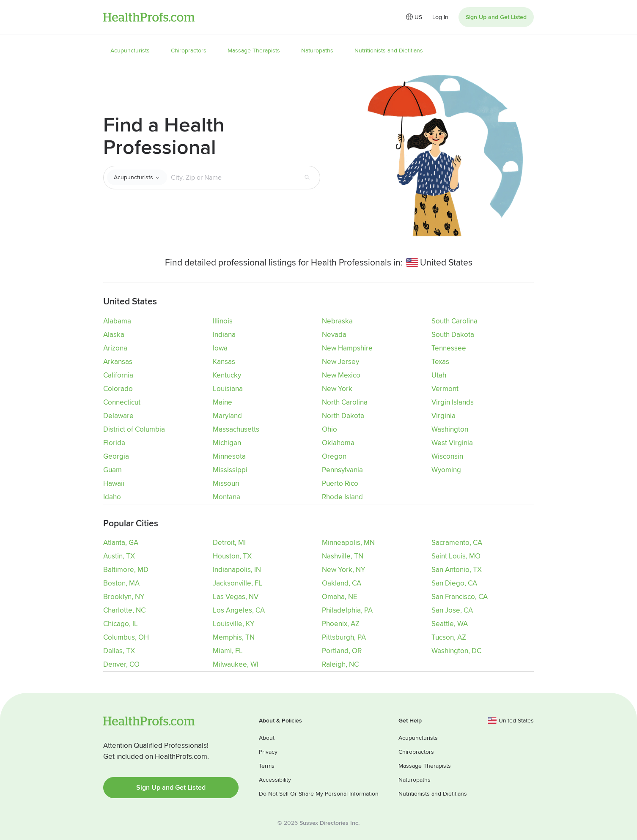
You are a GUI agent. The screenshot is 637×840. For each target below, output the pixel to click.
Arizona (115, 348)
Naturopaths (415, 779)
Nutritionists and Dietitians (433, 793)
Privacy (268, 751)
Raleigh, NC (340, 664)
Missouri (226, 483)
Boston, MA (121, 583)
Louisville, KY (234, 623)
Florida (114, 443)
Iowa (220, 348)
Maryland (227, 416)
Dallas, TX (119, 650)
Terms (267, 765)
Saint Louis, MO (456, 556)
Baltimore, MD (126, 569)
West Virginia (452, 443)
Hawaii (114, 483)
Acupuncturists (133, 177)
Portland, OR (342, 650)
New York (337, 389)
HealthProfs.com (149, 17)
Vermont (445, 389)
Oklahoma (338, 443)
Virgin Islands (453, 402)
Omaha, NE (340, 596)
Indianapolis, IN (237, 569)
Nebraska (337, 321)
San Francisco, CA (460, 596)
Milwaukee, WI (236, 664)
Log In (440, 17)
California (118, 375)
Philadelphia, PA (347, 610)
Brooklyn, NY (124, 596)
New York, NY (344, 569)
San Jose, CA (452, 610)
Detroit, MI (229, 542)
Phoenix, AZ (341, 623)
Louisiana (228, 389)
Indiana (224, 335)
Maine (222, 402)
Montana (227, 497)
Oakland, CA (342, 583)
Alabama (117, 321)
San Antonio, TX (457, 569)
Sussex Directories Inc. (329, 822)
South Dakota (453, 335)
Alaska (114, 335)
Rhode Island (342, 497)
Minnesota (229, 456)
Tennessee (449, 348)
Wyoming (446, 470)
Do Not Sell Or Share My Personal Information (319, 793)
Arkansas (118, 362)
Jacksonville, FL (238, 583)
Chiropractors (416, 751)
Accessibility (275, 779)
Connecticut (122, 402)
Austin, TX (119, 556)
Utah (439, 375)
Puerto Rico (340, 483)
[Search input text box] (232, 178)
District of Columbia (134, 429)
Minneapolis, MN (348, 542)
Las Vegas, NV (236, 596)
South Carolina (454, 321)
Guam (113, 470)
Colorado (118, 389)
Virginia (443, 416)
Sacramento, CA (457, 542)
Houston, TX (232, 556)
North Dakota (343, 416)
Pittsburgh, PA (344, 637)
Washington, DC (456, 650)
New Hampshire (347, 348)
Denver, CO (121, 664)
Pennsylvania (342, 470)
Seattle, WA (450, 623)
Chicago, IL (121, 623)
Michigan (227, 443)
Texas (440, 362)
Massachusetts (236, 429)
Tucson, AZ (449, 637)
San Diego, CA (454, 583)
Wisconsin (447, 456)
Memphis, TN (234, 637)
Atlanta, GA (121, 542)
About (267, 737)
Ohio (329, 429)
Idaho (112, 497)
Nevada (334, 335)
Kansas (224, 362)
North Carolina (345, 402)
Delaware (118, 416)
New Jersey (340, 362)
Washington (450, 429)
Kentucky (227, 375)
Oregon (334, 456)
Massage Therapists (425, 765)
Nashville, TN (343, 556)
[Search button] (307, 178)
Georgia (116, 456)
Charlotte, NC (124, 610)
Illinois (223, 321)
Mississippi (230, 470)
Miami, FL (228, 650)
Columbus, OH (126, 637)
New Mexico (341, 375)
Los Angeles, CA (239, 610)
